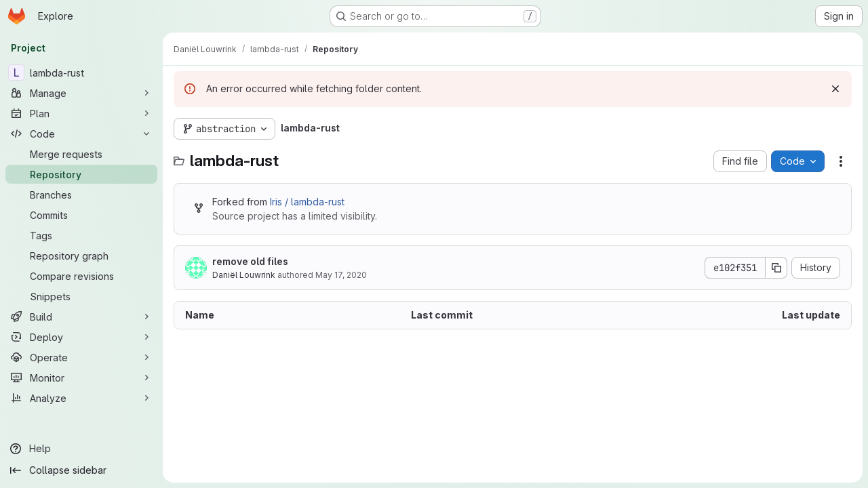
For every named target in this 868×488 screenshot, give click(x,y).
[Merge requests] (81, 154)
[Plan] (81, 113)
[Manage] (81, 93)
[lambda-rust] (81, 73)
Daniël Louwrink (244, 275)
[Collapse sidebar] (81, 470)
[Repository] (81, 174)
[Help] (81, 449)
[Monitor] (81, 378)
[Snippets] (81, 296)
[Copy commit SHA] (776, 268)
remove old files (250, 261)
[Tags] (81, 235)
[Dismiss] (835, 89)
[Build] (81, 317)
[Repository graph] (81, 256)
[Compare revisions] (81, 276)
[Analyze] (81, 398)
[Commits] (81, 215)
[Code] (81, 134)
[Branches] (81, 195)
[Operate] (81, 357)
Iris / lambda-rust (307, 202)
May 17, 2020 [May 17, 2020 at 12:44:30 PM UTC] (341, 275)
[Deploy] (81, 337)
